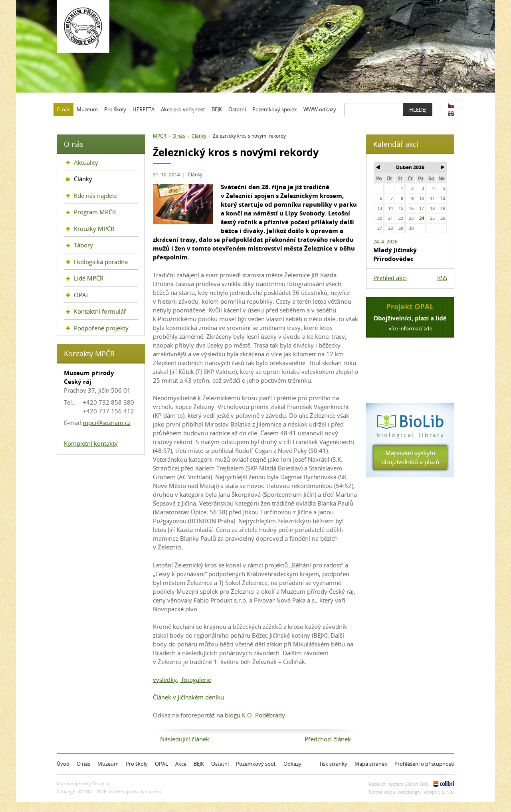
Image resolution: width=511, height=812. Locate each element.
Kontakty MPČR (89, 354)
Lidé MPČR (89, 278)
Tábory (83, 245)
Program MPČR (95, 212)
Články (195, 175)
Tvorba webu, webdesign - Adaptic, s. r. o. (411, 792)
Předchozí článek (328, 739)
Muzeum (108, 764)
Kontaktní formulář (100, 311)
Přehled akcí (390, 278)
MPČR (159, 136)
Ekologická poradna (101, 262)
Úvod (63, 764)
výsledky (165, 680)
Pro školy (137, 764)
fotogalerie (196, 680)
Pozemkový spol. (256, 764)
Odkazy (292, 764)
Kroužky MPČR (94, 229)
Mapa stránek (371, 764)
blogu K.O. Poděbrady (255, 715)
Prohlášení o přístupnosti (424, 764)
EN (451, 114)
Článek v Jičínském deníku (188, 697)
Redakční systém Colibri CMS (399, 784)
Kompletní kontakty (91, 443)
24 (422, 218)
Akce (181, 764)
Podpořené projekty (101, 328)
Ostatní (220, 764)
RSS (442, 278)
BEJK (199, 764)
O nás (179, 136)
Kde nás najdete (96, 196)
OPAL (82, 295)
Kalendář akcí (396, 144)
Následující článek (185, 739)
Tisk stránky (333, 764)
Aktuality (86, 162)
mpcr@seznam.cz (107, 423)
